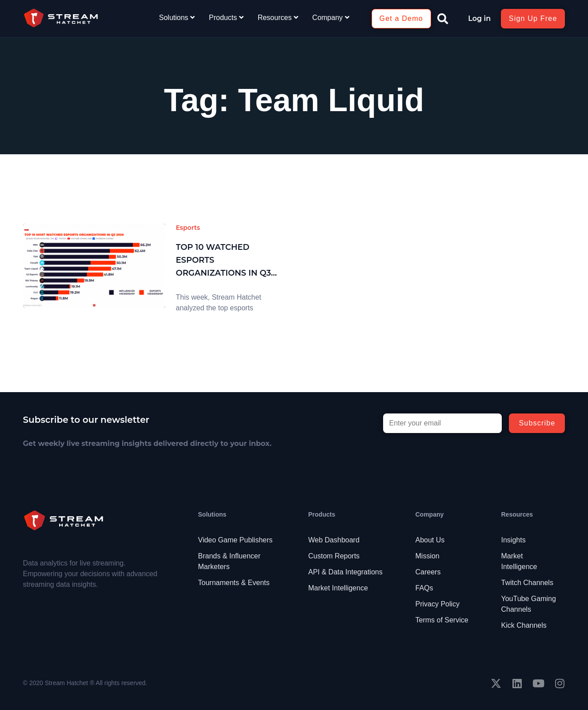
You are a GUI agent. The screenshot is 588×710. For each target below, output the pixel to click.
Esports (188, 228)
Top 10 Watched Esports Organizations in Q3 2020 (224, 261)
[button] (443, 19)
